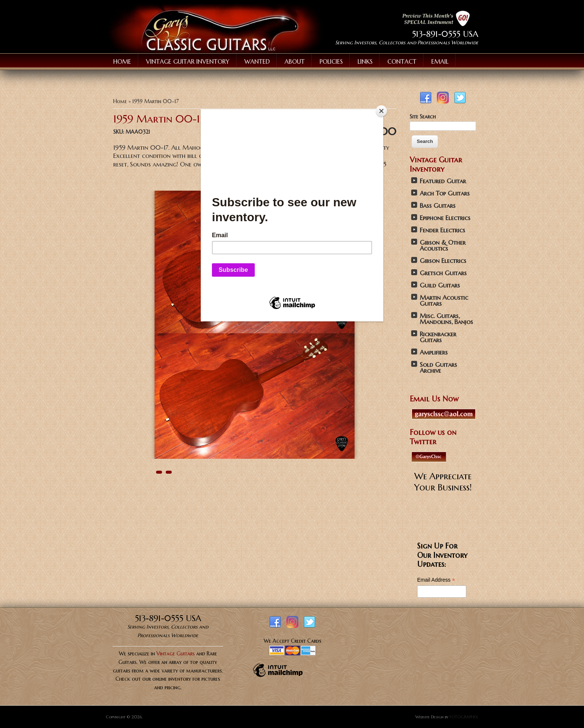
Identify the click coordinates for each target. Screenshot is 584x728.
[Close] (381, 111)
